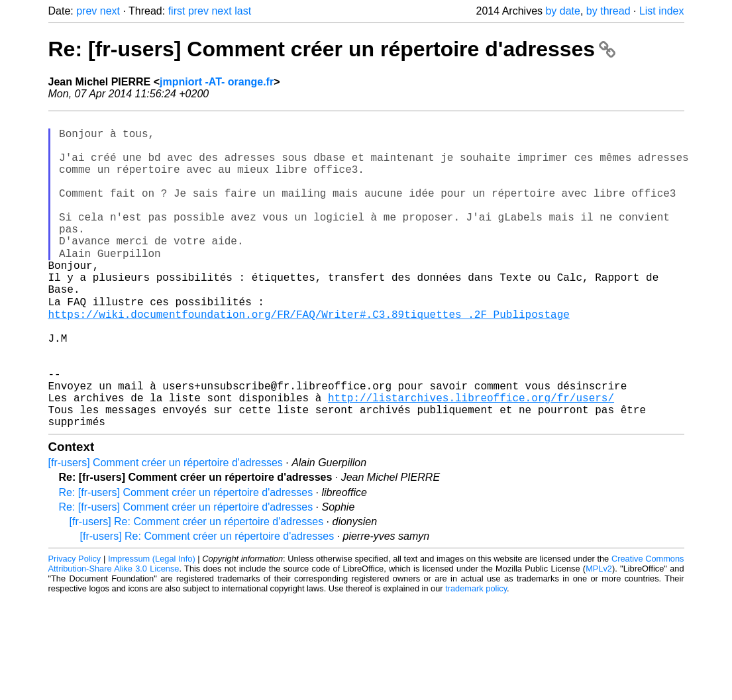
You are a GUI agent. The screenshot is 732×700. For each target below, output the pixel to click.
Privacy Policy (75, 625)
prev (86, 11)
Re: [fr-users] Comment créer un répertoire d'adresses (332, 49)
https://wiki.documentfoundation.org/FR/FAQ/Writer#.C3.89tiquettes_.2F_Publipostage (309, 357)
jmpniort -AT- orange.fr (217, 82)
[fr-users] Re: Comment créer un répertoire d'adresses (197, 588)
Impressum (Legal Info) (152, 625)
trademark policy (476, 655)
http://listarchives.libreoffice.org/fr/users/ (471, 459)
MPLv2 (599, 635)
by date (562, 11)
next (110, 11)
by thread (608, 11)
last (243, 11)
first (177, 11)
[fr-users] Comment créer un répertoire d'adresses (166, 529)
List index (662, 11)
